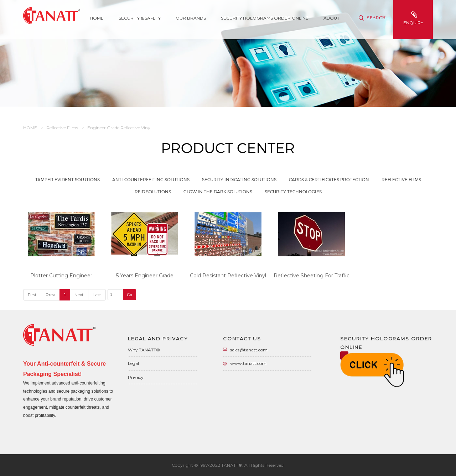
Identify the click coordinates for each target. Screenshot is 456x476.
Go (129, 295)
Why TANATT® (144, 350)
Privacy (136, 377)
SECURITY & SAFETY (140, 18)
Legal (133, 363)
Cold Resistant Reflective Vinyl (228, 276)
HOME (30, 128)
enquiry (414, 18)
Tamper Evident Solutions (68, 180)
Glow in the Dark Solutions (218, 192)
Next (79, 295)
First (32, 295)
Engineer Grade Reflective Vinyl (119, 128)
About (331, 18)
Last (97, 295)
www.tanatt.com (248, 363)
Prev (50, 295)
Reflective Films (62, 128)
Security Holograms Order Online (265, 18)
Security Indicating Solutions (239, 180)
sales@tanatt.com (249, 350)
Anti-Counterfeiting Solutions (151, 180)
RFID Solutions (153, 192)
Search (372, 18)
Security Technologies (293, 192)
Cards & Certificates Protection (329, 180)
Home (97, 18)
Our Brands (191, 18)
